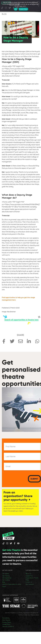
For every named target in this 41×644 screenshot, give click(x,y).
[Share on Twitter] (12, 341)
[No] (39, 6)
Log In (4, 586)
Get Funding (6, 580)
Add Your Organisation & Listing (12, 584)
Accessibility (6, 618)
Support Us (29, 576)
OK (16, 9)
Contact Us (29, 582)
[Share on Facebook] (4, 341)
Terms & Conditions (8, 626)
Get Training (6, 576)
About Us (28, 574)
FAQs (27, 580)
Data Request (6, 620)
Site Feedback (30, 584)
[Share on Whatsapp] (37, 341)
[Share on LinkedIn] (29, 341)
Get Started (6, 574)
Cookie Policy (6, 624)
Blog (4, 582)
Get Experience (7, 578)
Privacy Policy (7, 622)
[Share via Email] (20, 341)
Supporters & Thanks (32, 578)
